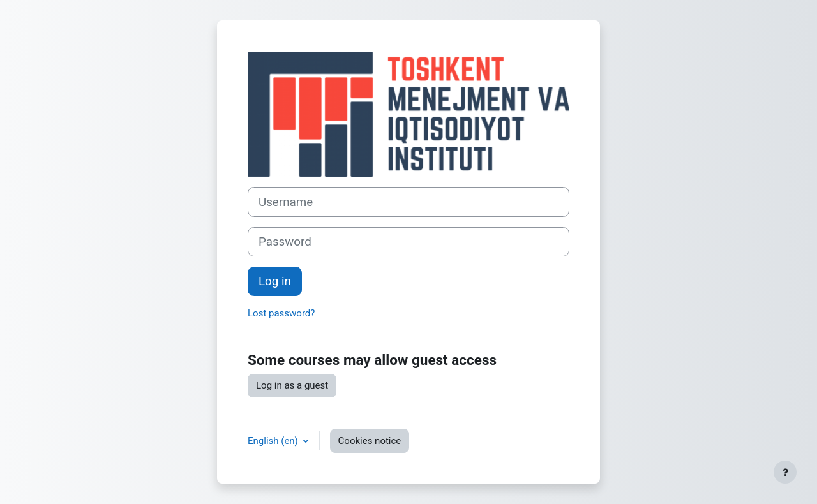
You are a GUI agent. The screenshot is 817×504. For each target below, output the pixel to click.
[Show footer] (785, 472)
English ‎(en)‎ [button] (274, 441)
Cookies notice (370, 441)
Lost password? (281, 313)
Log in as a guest (292, 385)
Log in (275, 281)
